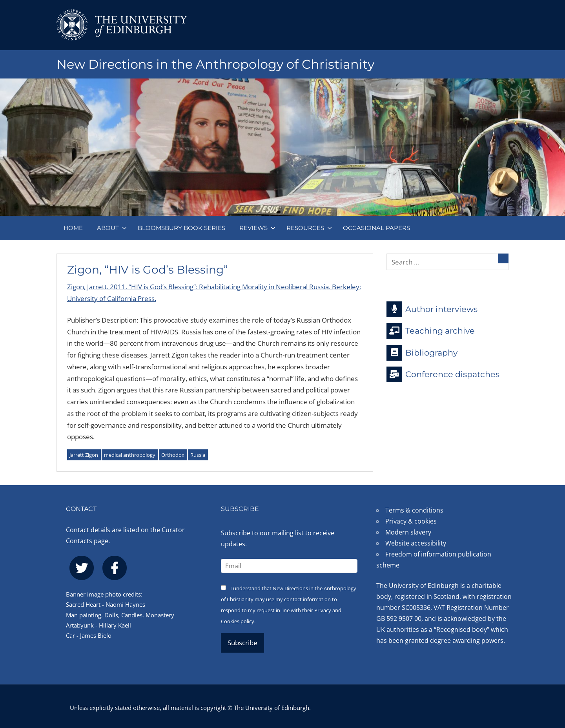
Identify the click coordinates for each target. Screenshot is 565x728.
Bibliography (422, 353)
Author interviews (432, 309)
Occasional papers (376, 228)
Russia (198, 455)
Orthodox (173, 455)
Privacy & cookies (411, 521)
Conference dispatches (443, 374)
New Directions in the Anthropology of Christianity (215, 64)
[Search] (503, 258)
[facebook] (115, 568)
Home (73, 228)
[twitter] (82, 568)
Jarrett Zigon (84, 455)
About (112, 228)
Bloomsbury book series (181, 228)
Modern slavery (408, 532)
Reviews (257, 228)
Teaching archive (431, 331)
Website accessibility (416, 543)
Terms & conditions (414, 510)
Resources (309, 228)
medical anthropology (130, 455)
